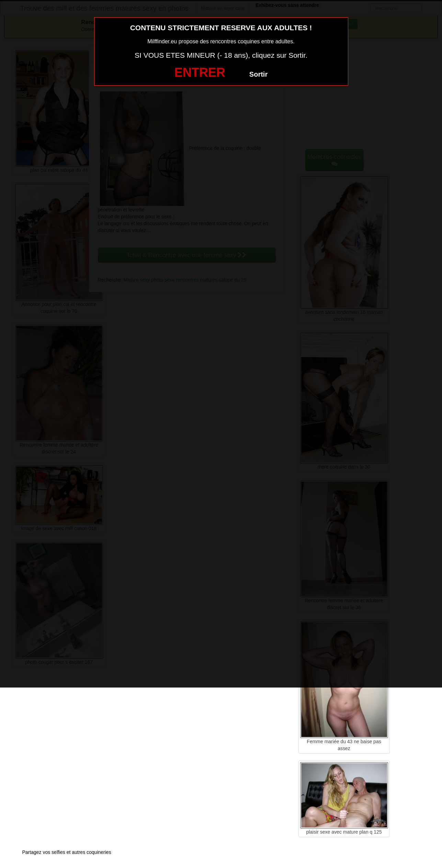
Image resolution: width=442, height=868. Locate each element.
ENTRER (200, 72)
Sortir (258, 74)
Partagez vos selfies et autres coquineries (67, 852)
